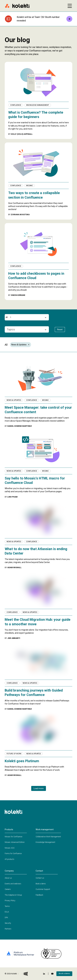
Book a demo (41, 884)
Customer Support (43, 889)
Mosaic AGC (10, 848)
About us (8, 878)
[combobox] (26, 317)
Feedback (39, 895)
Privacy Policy (10, 901)
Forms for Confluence (13, 854)
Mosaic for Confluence (13, 837)
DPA (6, 918)
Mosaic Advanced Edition (15, 842)
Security (8, 923)
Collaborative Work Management (48, 837)
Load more (39, 788)
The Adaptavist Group (13, 895)
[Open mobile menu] (70, 6)
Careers (8, 889)
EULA (7, 912)
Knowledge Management (45, 842)
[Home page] (34, 6)
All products (9, 859)
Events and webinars (13, 884)
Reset (60, 330)
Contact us (40, 878)
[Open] (46, 318)
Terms (7, 906)
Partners (8, 929)
